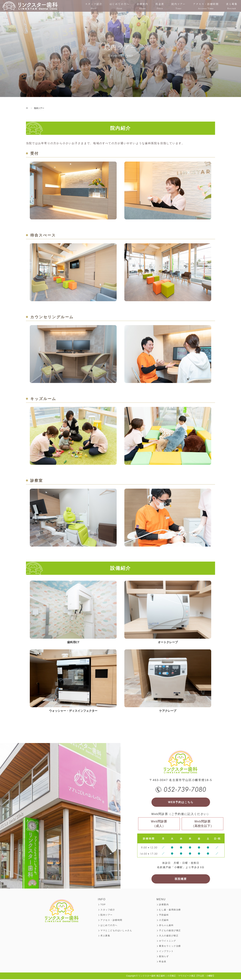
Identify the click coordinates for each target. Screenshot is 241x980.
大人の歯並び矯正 (169, 936)
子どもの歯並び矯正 (170, 931)
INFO (102, 900)
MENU (161, 900)
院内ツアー (178, 6)
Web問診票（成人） (159, 824)
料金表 (160, 6)
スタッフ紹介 (94, 6)
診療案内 (142, 6)
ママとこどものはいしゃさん (116, 931)
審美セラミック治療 (170, 947)
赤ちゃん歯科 (166, 926)
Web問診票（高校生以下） (202, 824)
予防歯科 (164, 916)
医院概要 (181, 880)
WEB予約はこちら (181, 802)
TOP (103, 905)
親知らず (164, 957)
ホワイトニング (168, 942)
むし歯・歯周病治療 (170, 911)
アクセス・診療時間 (206, 6)
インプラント (166, 952)
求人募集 (232, 6)
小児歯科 (164, 921)
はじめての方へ (119, 6)
